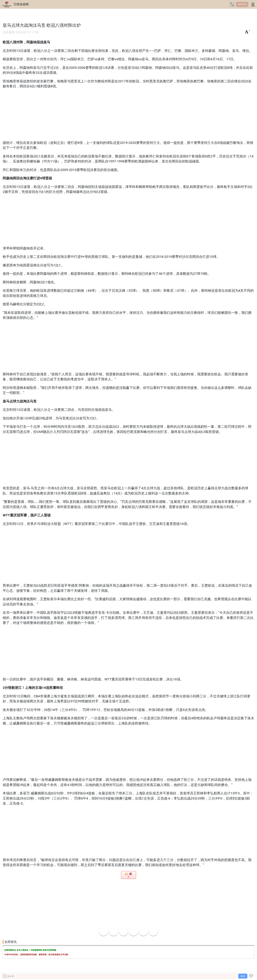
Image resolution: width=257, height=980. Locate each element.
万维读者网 (21, 4)
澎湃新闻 (9, 32)
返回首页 (242, 4)
